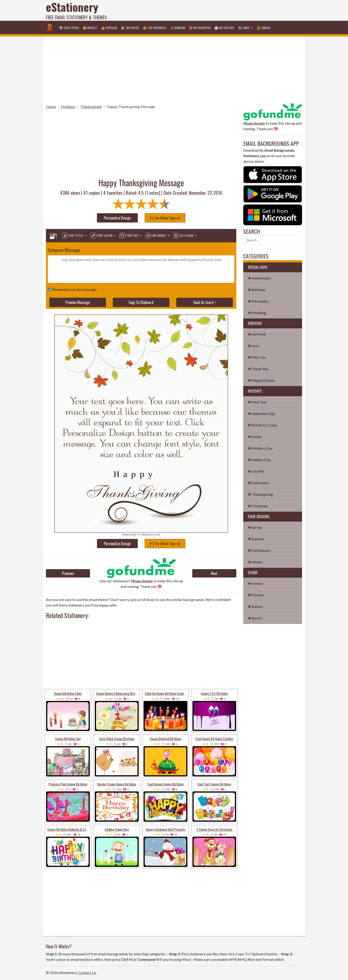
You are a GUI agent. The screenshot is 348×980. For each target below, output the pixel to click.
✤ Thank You (258, 369)
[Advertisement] (218, 10)
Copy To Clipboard (141, 302)
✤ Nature (255, 606)
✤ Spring (255, 527)
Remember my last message (73, 289)
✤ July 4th (256, 471)
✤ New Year (257, 402)
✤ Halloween (258, 483)
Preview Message (78, 302)
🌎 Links (244, 28)
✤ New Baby (258, 301)
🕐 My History (224, 28)
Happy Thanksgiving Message (131, 107)
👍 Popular (109, 28)
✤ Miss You (257, 357)
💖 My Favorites (200, 28)
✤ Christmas (258, 506)
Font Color (102, 236)
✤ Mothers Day (260, 448)
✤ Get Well (257, 334)
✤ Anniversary (259, 278)
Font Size (129, 236)
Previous (68, 573)
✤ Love (253, 346)
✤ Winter (255, 562)
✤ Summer (256, 539)
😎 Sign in (263, 28)
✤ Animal (255, 583)
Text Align (184, 236)
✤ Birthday (257, 290)
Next (214, 573)
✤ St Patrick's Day (262, 425)
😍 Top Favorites (154, 28)
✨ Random (177, 28)
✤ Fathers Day (259, 460)
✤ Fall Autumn (259, 550)
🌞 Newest (90, 28)
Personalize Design (117, 218)
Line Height (156, 236)
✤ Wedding (257, 313)
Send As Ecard (203, 302)
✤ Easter (255, 437)
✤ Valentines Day (261, 413)
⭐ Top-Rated (130, 28)
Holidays (68, 107)
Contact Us (87, 972)
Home (51, 107)
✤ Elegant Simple (261, 380)
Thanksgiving (91, 107)
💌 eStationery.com (149, 534)
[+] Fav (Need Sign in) (165, 218)
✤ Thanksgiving (260, 494)
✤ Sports (255, 618)
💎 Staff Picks (69, 28)
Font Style (73, 236)
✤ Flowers (256, 595)
